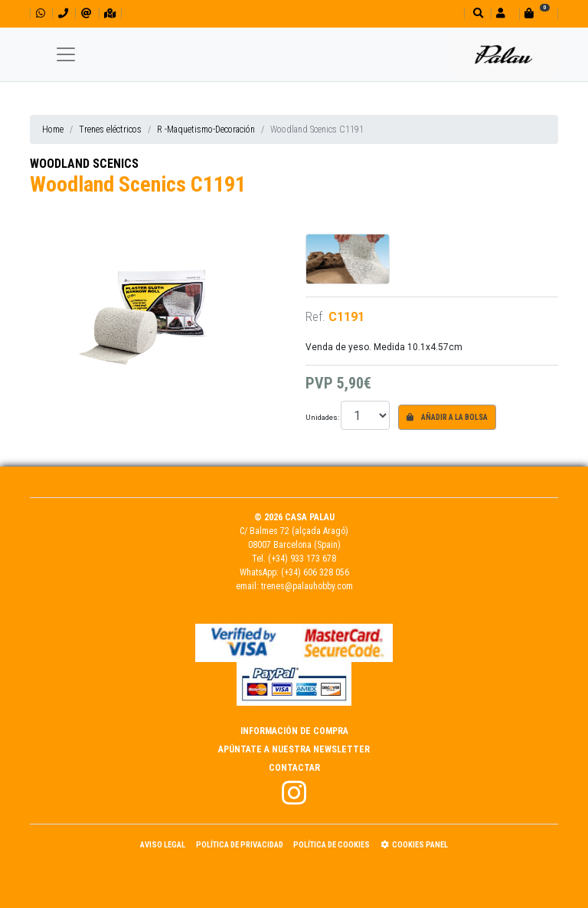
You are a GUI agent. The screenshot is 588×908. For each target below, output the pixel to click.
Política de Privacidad (240, 845)
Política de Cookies (332, 845)
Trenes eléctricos (110, 129)
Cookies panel (414, 845)
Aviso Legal (163, 845)
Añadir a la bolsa (447, 417)
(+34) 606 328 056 (315, 572)
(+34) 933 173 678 (302, 559)
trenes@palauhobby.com (307, 586)
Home (53, 129)
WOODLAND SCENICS (84, 164)
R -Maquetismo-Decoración (206, 129)
